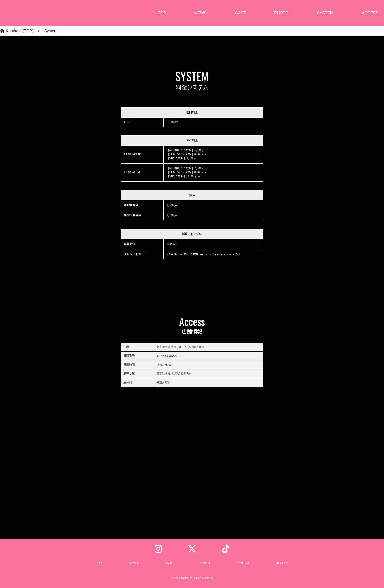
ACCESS (370, 13)
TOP (162, 13)
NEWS (201, 13)
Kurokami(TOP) (17, 31)
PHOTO (281, 13)
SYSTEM (325, 13)
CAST (240, 13)
